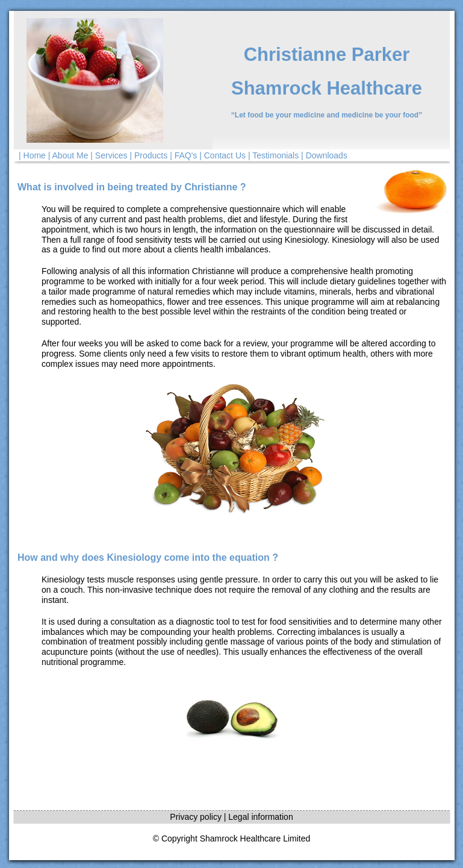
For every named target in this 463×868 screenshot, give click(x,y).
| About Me (68, 155)
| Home (32, 155)
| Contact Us (222, 155)
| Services (109, 155)
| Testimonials (273, 155)
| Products (148, 155)
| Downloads (324, 155)
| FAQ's (183, 155)
